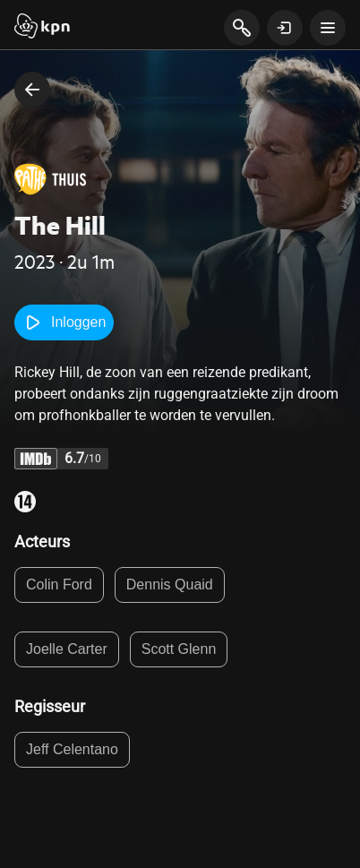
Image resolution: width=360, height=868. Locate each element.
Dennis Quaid (170, 584)
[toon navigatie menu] (328, 28)
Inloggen (64, 322)
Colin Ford (59, 584)
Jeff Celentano (72, 749)
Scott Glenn (179, 649)
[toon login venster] (285, 28)
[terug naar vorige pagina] (32, 90)
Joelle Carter (67, 649)
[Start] (42, 28)
